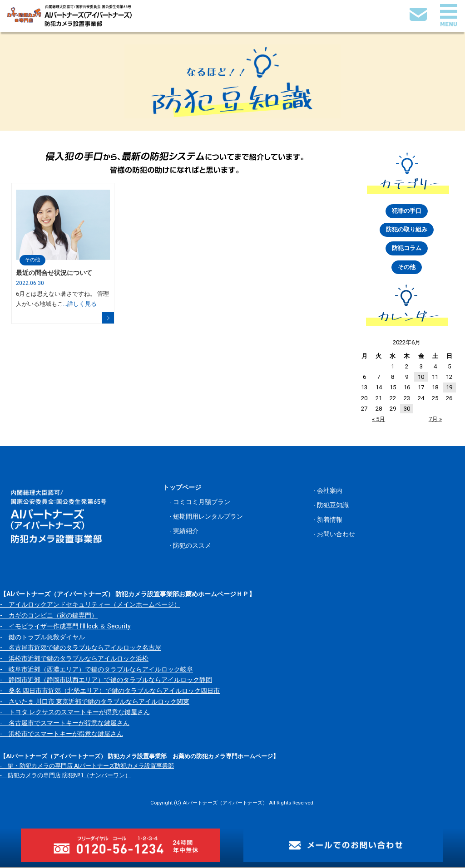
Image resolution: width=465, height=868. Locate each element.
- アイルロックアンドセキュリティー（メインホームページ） (90, 606)
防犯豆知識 (333, 506)
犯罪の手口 (407, 211)
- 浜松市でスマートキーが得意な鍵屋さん (62, 735)
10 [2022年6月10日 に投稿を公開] (421, 378)
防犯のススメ (192, 547)
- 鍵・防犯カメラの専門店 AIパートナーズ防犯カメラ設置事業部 (87, 767)
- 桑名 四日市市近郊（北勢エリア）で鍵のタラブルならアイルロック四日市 (110, 691)
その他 (32, 260)
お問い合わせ (336, 535)
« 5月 (378, 420)
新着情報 (330, 520)
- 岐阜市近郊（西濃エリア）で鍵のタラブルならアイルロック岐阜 (96, 670)
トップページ (182, 488)
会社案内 (330, 491)
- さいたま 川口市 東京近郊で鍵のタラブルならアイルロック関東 (95, 702)
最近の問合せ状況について (54, 273)
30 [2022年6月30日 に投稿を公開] (407, 409)
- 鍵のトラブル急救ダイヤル (42, 638)
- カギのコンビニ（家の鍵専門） (49, 616)
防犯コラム (407, 249)
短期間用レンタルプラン (208, 518)
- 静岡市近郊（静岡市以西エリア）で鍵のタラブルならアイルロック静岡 (106, 681)
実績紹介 (186, 532)
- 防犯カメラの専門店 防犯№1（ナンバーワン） (65, 777)
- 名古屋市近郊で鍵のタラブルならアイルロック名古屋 (81, 648)
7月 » (435, 420)
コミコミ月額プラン (202, 503)
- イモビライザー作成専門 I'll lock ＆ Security (65, 627)
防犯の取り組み (407, 230)
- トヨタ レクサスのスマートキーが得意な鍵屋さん (75, 713)
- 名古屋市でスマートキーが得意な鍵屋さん (65, 724)
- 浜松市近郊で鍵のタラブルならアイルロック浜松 (74, 659)
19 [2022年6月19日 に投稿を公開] (449, 388)
